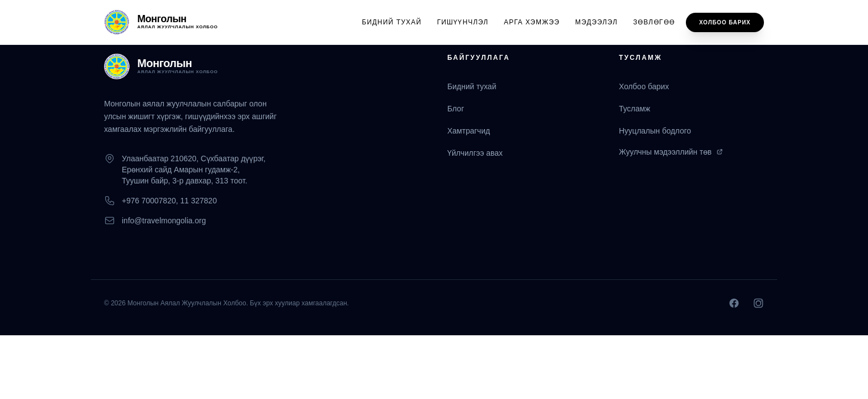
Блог (456, 109)
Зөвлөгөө (654, 22)
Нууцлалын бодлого (655, 131)
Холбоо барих (725, 22)
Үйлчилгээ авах (475, 153)
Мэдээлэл (596, 22)
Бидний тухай (392, 22)
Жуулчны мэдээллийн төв (671, 152)
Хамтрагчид (469, 131)
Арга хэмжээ (532, 22)
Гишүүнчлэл (463, 22)
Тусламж (635, 109)
